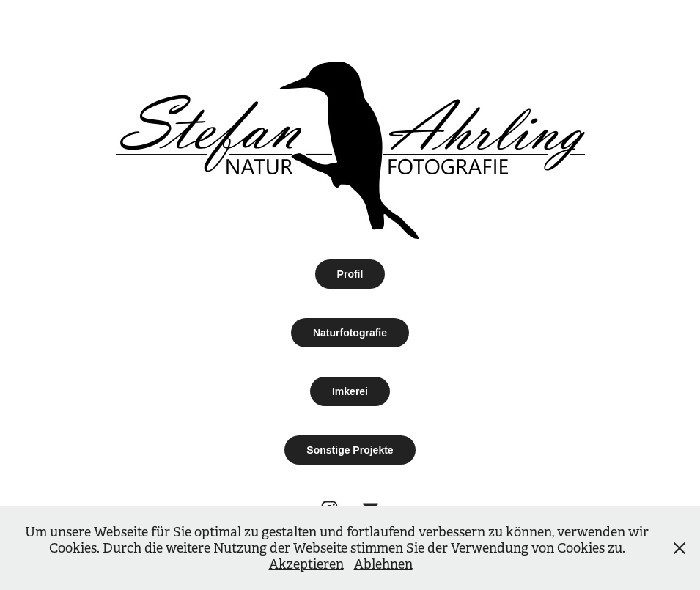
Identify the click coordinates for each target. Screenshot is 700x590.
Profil (350, 274)
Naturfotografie (350, 333)
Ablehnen (383, 564)
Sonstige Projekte (350, 450)
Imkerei (350, 391)
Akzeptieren (306, 564)
